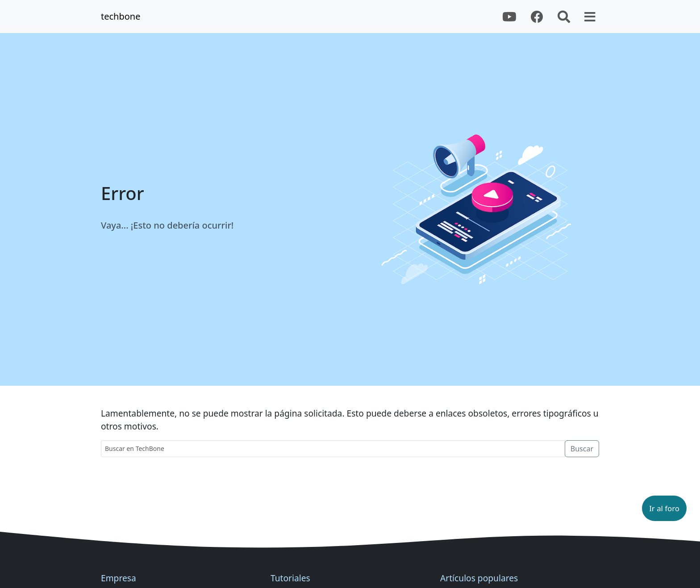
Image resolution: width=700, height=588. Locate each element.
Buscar (582, 449)
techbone (121, 16)
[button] (664, 508)
